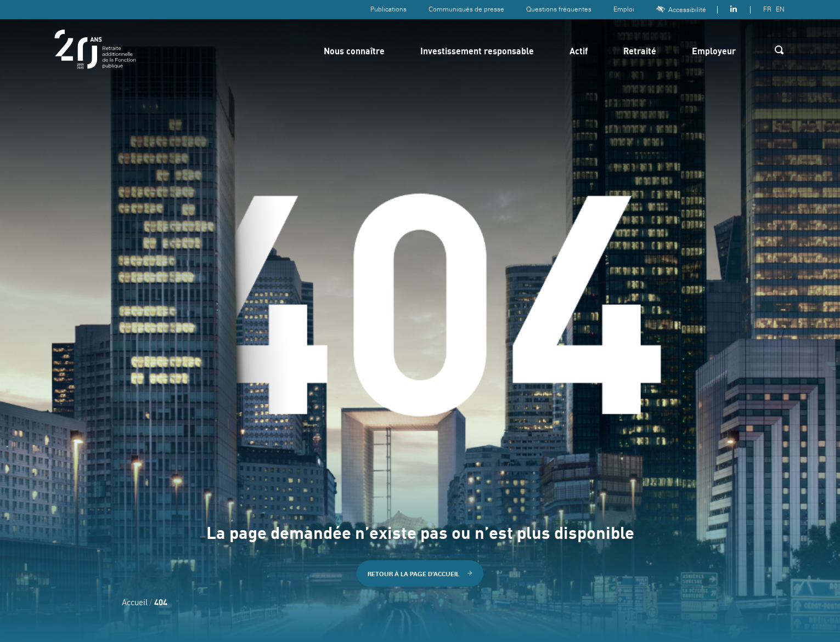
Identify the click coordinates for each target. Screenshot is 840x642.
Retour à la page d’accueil (420, 574)
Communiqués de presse (466, 9)
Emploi (624, 9)
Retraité (640, 52)
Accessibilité (681, 10)
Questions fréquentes (559, 9)
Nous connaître (354, 52)
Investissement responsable (477, 52)
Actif (579, 52)
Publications (388, 9)
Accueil (135, 603)
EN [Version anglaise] (780, 9)
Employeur (714, 52)
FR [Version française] (767, 9)
